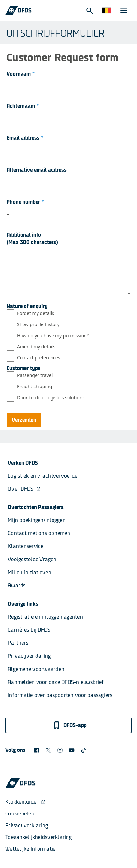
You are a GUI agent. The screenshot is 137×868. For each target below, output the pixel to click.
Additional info (24, 235)
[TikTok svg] (84, 750)
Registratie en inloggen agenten (45, 617)
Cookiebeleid (20, 814)
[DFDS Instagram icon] (60, 750)
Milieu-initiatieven (30, 572)
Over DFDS (24, 489)
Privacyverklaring (29, 656)
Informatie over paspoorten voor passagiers (60, 695)
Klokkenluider (26, 802)
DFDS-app (70, 725)
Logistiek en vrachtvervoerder (44, 476)
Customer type (23, 368)
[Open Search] (89, 10)
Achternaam (23, 106)
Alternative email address (37, 170)
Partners (18, 643)
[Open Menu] (123, 10)
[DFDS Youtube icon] (72, 750)
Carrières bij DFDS (29, 630)
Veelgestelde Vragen (32, 559)
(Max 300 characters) (32, 242)
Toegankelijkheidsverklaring (38, 837)
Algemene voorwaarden (36, 669)
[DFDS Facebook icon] (37, 750)
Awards (17, 585)
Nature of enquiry (27, 306)
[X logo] (48, 750)
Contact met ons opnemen (39, 533)
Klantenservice (26, 546)
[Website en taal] (106, 10)
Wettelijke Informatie (30, 849)
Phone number (25, 202)
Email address (25, 138)
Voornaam (21, 74)
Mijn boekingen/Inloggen (37, 520)
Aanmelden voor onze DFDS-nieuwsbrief (56, 682)
